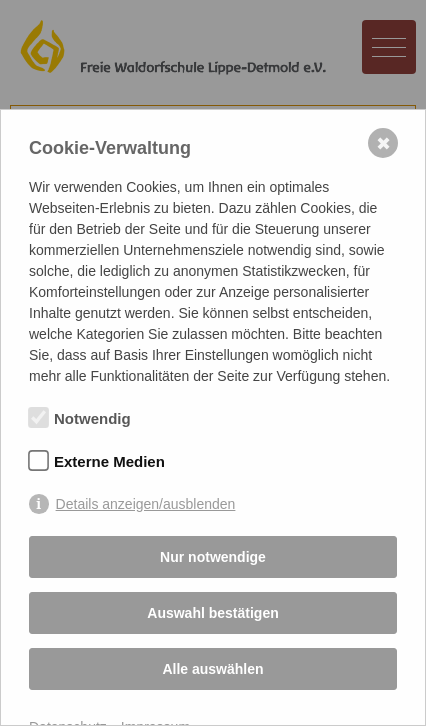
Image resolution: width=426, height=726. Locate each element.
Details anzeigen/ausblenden (146, 504)
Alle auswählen (212, 669)
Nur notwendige (213, 557)
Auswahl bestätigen (212, 613)
